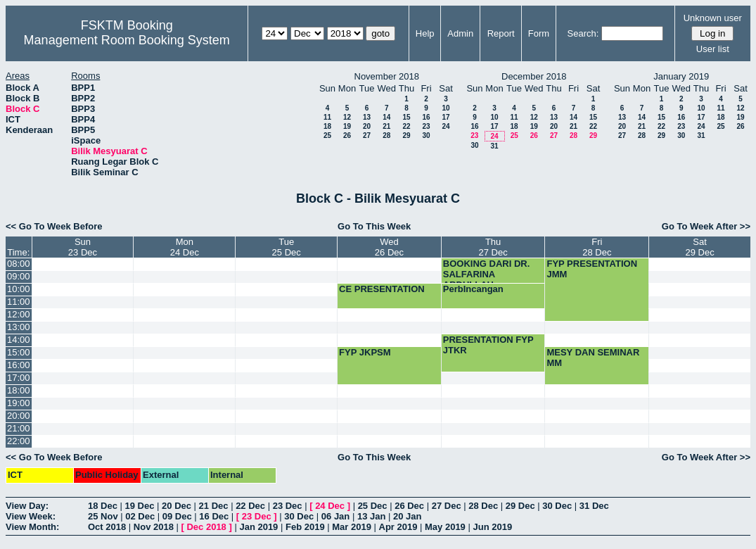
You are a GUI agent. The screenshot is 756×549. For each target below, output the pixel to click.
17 (446, 117)
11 (327, 117)
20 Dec (177, 506)
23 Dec (288, 506)
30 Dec (557, 506)
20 (367, 126)
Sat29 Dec (699, 247)
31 (494, 146)
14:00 (19, 340)
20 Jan (407, 516)
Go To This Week (374, 226)
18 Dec (103, 506)
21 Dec (214, 506)
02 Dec (140, 516)
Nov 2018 (154, 527)
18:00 (19, 390)
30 (426, 135)
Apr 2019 (398, 527)
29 (406, 135)
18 (327, 126)
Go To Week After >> (706, 226)
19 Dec (140, 506)
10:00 (19, 289)
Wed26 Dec (389, 247)
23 (426, 126)
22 (406, 126)
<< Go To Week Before (54, 226)
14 (386, 117)
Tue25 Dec (287, 247)
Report (501, 33)
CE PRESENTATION (382, 289)
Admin (460, 33)
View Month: (32, 527)
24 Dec (330, 506)
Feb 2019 (305, 527)
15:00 (19, 352)
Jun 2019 (492, 527)
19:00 (19, 403)
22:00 (19, 441)
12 (347, 117)
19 (347, 126)
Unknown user (713, 18)
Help (425, 33)
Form (539, 33)
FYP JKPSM (365, 352)
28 (386, 135)
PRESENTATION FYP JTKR (488, 345)
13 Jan (371, 516)
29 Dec (520, 506)
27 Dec (447, 506)
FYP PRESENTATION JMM (592, 269)
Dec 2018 (206, 527)
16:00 (19, 365)
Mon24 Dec (185, 247)
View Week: (31, 516)
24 (446, 126)
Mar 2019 (352, 527)
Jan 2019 (258, 527)
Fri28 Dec (597, 247)
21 (386, 126)
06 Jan (335, 516)
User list (713, 49)
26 (347, 135)
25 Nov (103, 516)
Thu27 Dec (493, 247)
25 (327, 135)
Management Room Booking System (127, 40)
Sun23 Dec (83, 247)
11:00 (19, 302)
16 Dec (214, 516)
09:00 (19, 276)
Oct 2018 (107, 527)
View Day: (27, 506)
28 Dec (483, 506)
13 (367, 117)
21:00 (19, 428)
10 (446, 108)
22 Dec (250, 506)
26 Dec (409, 506)
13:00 (19, 327)
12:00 (19, 314)
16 (426, 117)
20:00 (19, 416)
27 (367, 135)
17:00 (19, 378)
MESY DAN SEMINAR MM (593, 358)
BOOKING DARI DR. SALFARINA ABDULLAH (487, 274)
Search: (583, 33)
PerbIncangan (473, 289)
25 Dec (373, 506)
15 (406, 117)
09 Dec (177, 516)
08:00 (19, 264)
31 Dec (594, 506)
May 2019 (445, 527)
